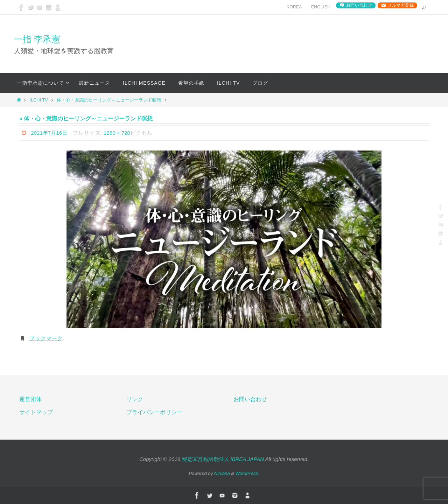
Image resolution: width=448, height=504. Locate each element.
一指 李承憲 (37, 39)
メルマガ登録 (401, 5)
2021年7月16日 (50, 133)
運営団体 (30, 399)
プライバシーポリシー (154, 412)
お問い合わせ (359, 5)
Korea (294, 7)
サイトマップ (36, 412)
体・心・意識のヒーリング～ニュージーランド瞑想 (109, 100)
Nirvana (222, 473)
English (321, 7)
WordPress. (247, 473)
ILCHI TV (38, 100)
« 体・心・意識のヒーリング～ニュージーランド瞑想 (86, 118)
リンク (135, 399)
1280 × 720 (120, 133)
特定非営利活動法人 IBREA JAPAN (223, 459)
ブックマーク (46, 338)
